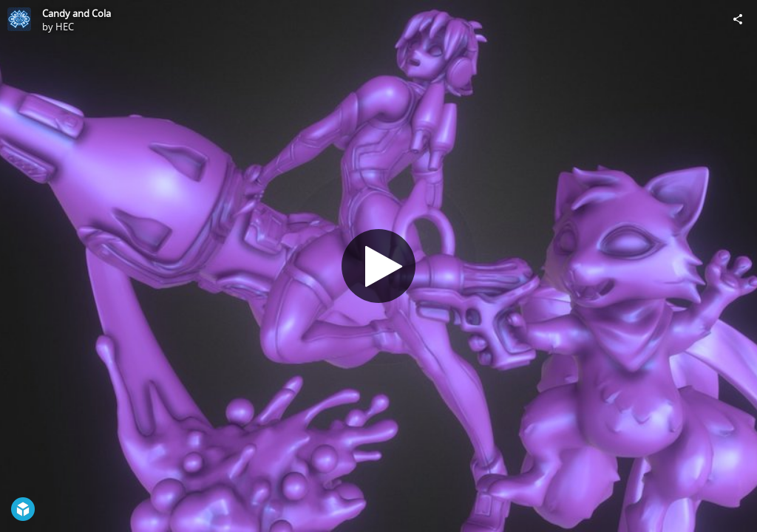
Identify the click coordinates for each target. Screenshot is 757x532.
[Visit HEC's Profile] (19, 19)
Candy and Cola (77, 13)
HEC (65, 27)
